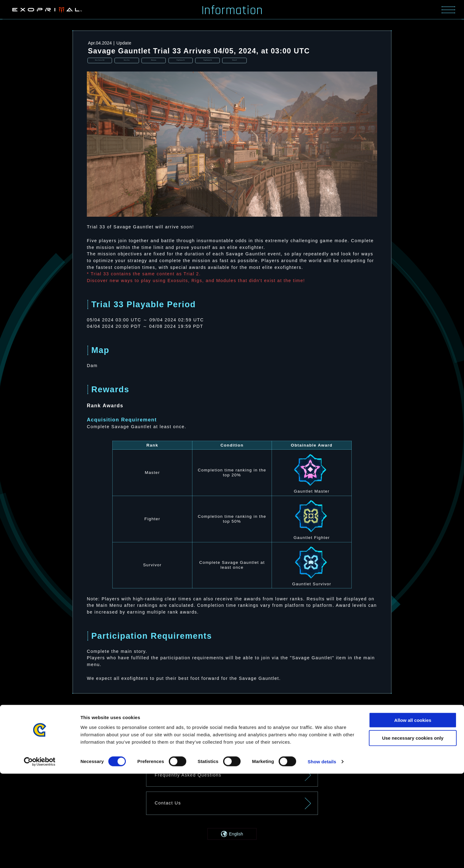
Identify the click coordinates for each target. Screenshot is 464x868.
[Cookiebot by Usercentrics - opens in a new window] (40, 856)
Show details (322, 856)
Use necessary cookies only (413, 832)
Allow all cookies (413, 814)
